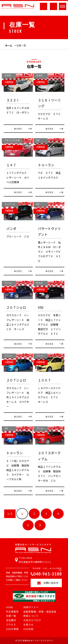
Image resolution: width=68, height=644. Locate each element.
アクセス (11, 625)
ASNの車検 (12, 629)
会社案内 (11, 620)
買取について (31, 616)
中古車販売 (12, 612)
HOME (10, 607)
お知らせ (28, 625)
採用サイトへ (31, 607)
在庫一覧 (11, 616)
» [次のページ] (40, 525)
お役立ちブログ (32, 620)
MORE (18, 129)
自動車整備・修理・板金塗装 (40, 612)
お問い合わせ (51, 583)
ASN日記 (28, 629)
